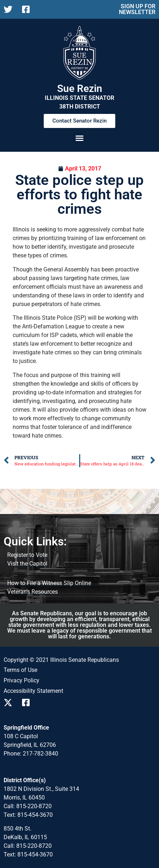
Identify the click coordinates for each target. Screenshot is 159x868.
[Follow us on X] (10, 9)
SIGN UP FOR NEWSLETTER (137, 9)
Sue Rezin (80, 88)
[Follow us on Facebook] (28, 9)
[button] (79, 138)
